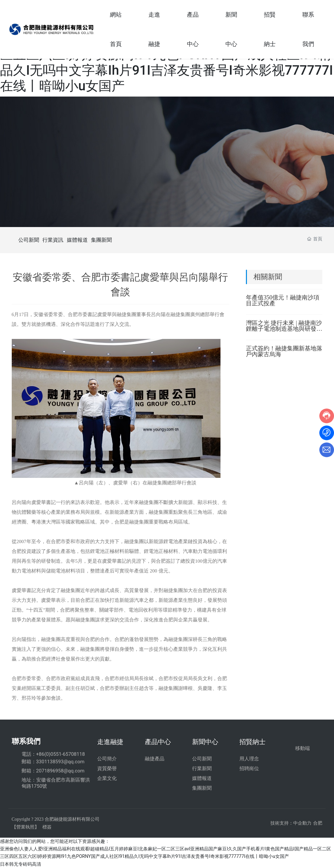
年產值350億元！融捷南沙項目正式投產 (283, 300)
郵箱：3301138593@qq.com (53, 762)
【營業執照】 (25, 827)
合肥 (318, 823)
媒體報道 (77, 240)
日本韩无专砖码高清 (21, 864)
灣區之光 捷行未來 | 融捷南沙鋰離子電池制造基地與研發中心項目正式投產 (284, 329)
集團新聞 (101, 240)
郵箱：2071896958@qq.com (53, 771)
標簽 (47, 827)
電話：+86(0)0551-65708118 (53, 754)
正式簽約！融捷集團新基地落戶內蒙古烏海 (284, 351)
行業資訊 (53, 240)
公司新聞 (29, 240)
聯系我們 (26, 741)
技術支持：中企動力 (291, 823)
